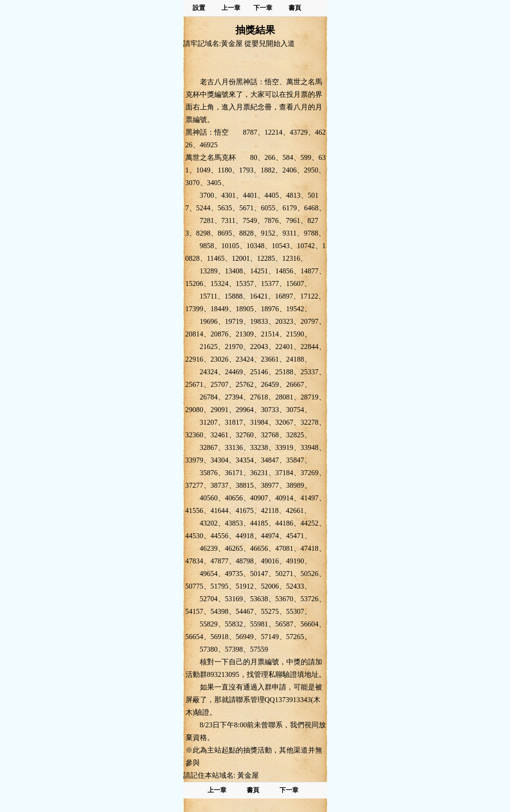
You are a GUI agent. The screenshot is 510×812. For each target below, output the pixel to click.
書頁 (295, 8)
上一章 (231, 8)
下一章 (263, 8)
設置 (199, 8)
